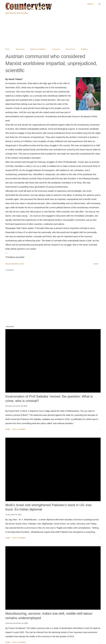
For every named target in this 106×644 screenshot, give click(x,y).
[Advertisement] (53, 31)
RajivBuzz (85, 49)
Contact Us (56, 49)
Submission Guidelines (38, 49)
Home (7, 49)
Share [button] (96, 264)
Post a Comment (19, 429)
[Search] (90, 4)
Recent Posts (71, 49)
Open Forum (20, 49)
